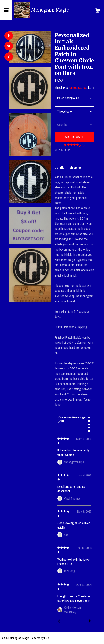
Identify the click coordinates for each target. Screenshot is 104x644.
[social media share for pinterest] (9, 57)
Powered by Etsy (40, 638)
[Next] (90, 621)
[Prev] (59, 622)
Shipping (75, 168)
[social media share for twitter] (9, 47)
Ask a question (62, 150)
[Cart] (98, 11)
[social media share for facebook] (9, 36)
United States (78, 88)
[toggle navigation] (6, 10)
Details (60, 168)
